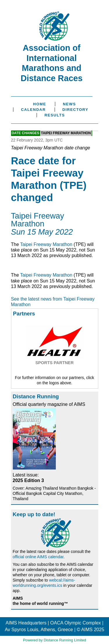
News (69, 104)
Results (55, 115)
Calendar (33, 110)
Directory (75, 110)
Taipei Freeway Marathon (66, 133)
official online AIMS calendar (38, 557)
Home (40, 104)
